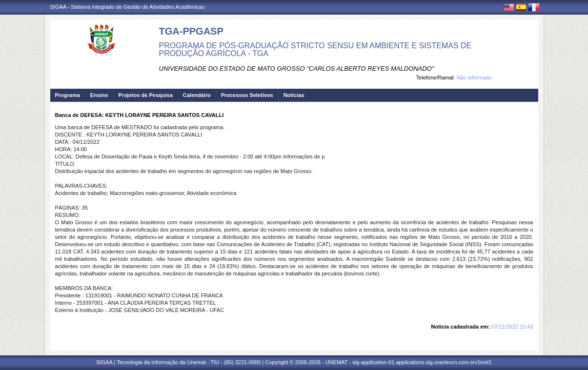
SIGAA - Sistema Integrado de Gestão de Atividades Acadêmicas (128, 7)
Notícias (294, 95)
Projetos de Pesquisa (146, 95)
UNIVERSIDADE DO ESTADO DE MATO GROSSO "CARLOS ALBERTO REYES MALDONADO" (297, 68)
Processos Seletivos (247, 95)
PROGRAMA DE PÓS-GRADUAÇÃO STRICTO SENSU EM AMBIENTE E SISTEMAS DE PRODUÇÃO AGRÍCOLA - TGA (315, 49)
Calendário (197, 95)
